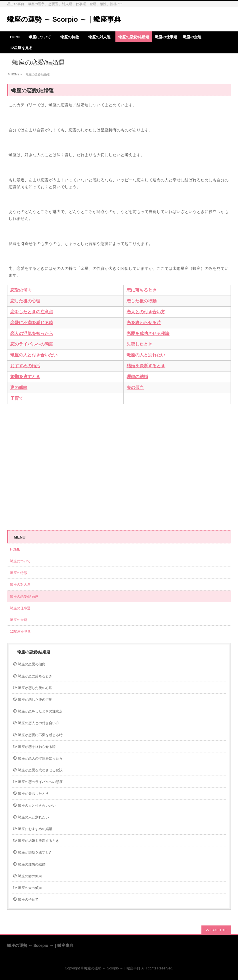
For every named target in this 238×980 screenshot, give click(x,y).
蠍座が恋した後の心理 (35, 688)
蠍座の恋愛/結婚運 (24, 597)
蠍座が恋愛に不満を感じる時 (40, 735)
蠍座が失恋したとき (33, 794)
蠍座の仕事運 (20, 608)
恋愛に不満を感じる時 (32, 323)
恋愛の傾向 (21, 290)
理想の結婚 (137, 377)
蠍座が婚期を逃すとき (35, 852)
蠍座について (22, 561)
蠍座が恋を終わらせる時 (37, 747)
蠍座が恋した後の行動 (35, 700)
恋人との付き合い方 (146, 312)
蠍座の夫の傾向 (30, 888)
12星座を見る (20, 632)
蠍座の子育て (28, 899)
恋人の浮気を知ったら (32, 334)
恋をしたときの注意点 (32, 312)
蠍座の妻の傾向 (30, 876)
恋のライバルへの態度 (32, 344)
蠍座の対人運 (22, 585)
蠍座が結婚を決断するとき (39, 841)
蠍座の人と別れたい (146, 355)
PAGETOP (219, 930)
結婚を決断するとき (146, 366)
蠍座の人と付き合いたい (34, 355)
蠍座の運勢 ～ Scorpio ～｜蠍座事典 (64, 19)
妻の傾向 (19, 387)
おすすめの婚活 (25, 366)
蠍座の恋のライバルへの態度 (40, 782)
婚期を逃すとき (25, 377)
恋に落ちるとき (142, 290)
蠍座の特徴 (20, 573)
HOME (15, 74)
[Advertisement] (119, 463)
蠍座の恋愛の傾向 (32, 664)
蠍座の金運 (19, 620)
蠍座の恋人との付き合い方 (39, 723)
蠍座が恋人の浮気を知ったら (40, 758)
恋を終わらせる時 (144, 323)
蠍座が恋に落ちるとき (35, 676)
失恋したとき (139, 344)
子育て (17, 398)
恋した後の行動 (142, 301)
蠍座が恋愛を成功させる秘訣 (40, 770)
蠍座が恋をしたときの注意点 (40, 711)
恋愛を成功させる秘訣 (148, 334)
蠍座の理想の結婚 (32, 864)
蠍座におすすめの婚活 (35, 829)
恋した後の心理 (25, 301)
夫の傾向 (135, 387)
